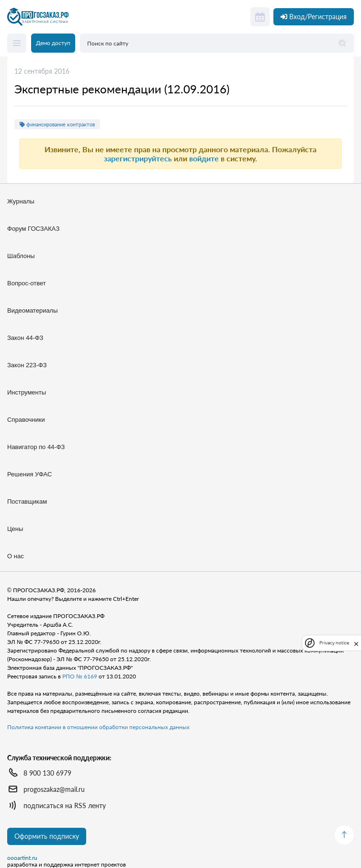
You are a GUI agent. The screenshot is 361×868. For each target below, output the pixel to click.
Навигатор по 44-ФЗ (36, 447)
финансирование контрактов (57, 124)
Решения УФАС (29, 474)
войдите (204, 158)
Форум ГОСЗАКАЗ (33, 229)
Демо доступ (53, 43)
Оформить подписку (47, 836)
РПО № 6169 (80, 676)
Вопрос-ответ (27, 283)
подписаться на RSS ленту (65, 806)
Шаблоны (21, 256)
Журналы (21, 201)
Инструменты (27, 392)
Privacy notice (334, 643)
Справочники (26, 420)
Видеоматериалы (33, 310)
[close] (356, 643)
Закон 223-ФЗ (27, 365)
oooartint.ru (22, 858)
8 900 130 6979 (47, 773)
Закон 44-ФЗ (25, 338)
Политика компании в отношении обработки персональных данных (98, 727)
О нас (16, 556)
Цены (15, 529)
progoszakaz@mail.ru (54, 789)
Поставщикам (27, 502)
